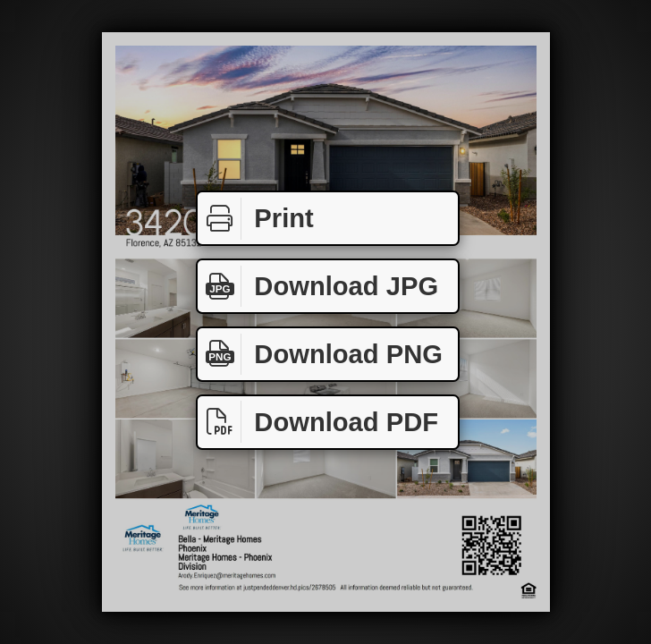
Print (256, 219)
